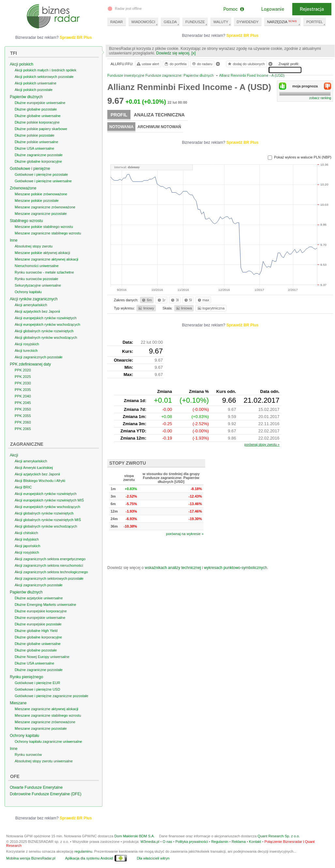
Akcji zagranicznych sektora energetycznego (50, 559)
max (203, 300)
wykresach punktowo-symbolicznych (235, 568)
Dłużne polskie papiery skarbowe (41, 129)
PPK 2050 (23, 409)
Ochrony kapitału (28, 292)
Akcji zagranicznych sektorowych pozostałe (49, 578)
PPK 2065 (23, 429)
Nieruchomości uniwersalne (37, 266)
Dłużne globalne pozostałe (36, 109)
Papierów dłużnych (26, 97)
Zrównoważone (23, 188)
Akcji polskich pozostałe (34, 90)
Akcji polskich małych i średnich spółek (46, 70)
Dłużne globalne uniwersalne (38, 116)
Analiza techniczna (159, 115)
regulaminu (83, 851)
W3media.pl (150, 842)
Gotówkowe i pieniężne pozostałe (41, 174)
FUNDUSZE (195, 22)
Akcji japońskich (27, 546)
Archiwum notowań (159, 127)
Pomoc (233, 9)
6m (146, 300)
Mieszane (18, 703)
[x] (194, 53)
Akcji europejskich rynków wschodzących (47, 324)
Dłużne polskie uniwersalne (36, 142)
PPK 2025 (23, 377)
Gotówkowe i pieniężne (30, 169)
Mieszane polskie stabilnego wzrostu (44, 227)
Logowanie (273, 9)
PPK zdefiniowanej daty (30, 364)
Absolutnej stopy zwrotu (34, 246)
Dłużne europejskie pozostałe (38, 624)
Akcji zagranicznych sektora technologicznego (51, 572)
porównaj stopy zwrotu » (262, 445)
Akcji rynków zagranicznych (34, 299)
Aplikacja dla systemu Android (89, 858)
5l (188, 300)
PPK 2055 (23, 416)
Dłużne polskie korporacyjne (37, 122)
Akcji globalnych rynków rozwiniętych (44, 331)
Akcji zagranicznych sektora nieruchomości (49, 565)
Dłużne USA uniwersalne (34, 148)
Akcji (14, 455)
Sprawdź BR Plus (243, 36)
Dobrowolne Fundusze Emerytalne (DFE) (46, 794)
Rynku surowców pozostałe (36, 279)
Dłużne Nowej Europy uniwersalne (42, 657)
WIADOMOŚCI (143, 22)
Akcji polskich (22, 64)
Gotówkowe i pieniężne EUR (37, 683)
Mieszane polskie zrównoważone (41, 194)
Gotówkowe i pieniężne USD (37, 689)
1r (161, 300)
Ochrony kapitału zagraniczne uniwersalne (48, 741)
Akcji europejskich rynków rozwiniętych (46, 318)
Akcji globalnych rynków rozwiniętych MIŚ (48, 520)
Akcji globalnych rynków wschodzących (46, 337)
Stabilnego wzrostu (26, 221)
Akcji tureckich (26, 351)
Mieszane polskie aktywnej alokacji (42, 253)
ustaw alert (148, 64)
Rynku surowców (28, 755)
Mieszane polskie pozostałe (37, 201)
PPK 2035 (23, 390)
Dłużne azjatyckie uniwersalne (39, 598)
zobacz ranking (320, 98)
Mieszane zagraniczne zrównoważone (45, 207)
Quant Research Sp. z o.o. (279, 836)
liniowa (183, 308)
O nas (167, 842)
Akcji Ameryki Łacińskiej (34, 468)
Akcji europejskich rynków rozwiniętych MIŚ (49, 500)
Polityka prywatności (192, 842)
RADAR (117, 22)
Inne (14, 240)
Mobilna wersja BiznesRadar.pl (31, 858)
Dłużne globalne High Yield (36, 631)
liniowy (146, 308)
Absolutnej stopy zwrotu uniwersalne (44, 761)
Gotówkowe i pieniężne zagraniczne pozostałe (52, 696)
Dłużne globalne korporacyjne (38, 161)
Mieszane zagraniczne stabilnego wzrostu (48, 233)
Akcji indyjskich (27, 539)
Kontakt (255, 842)
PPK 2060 (23, 422)
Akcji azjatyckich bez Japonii (37, 311)
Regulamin (220, 842)
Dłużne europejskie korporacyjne (41, 611)
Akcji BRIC (23, 487)
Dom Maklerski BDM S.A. (134, 836)
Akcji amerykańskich (31, 305)
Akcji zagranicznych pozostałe (39, 357)
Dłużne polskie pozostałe (35, 135)
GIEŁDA (170, 22)
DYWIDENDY (248, 22)
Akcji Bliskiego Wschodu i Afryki (40, 481)
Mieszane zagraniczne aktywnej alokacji (46, 259)
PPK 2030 (23, 383)
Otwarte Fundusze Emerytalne (36, 787)
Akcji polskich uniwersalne (36, 83)
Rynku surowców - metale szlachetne (44, 272)
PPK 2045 (23, 403)
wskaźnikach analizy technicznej (173, 568)
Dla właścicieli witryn (153, 858)
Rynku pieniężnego (26, 677)
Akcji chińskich (26, 533)
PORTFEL (315, 22)
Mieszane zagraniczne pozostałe (41, 214)
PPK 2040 (23, 396)
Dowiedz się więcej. (173, 53)
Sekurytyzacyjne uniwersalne (38, 285)
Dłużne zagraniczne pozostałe (39, 155)
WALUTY (221, 22)
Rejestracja (312, 9)
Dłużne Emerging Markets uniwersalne (45, 605)
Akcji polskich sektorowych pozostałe (44, 77)
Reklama (239, 842)
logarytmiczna (211, 308)
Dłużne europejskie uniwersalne (40, 103)
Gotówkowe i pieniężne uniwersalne (43, 181)
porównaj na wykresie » (185, 534)
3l (174, 300)
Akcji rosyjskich (27, 344)
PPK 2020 (23, 370)
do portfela (175, 64)
